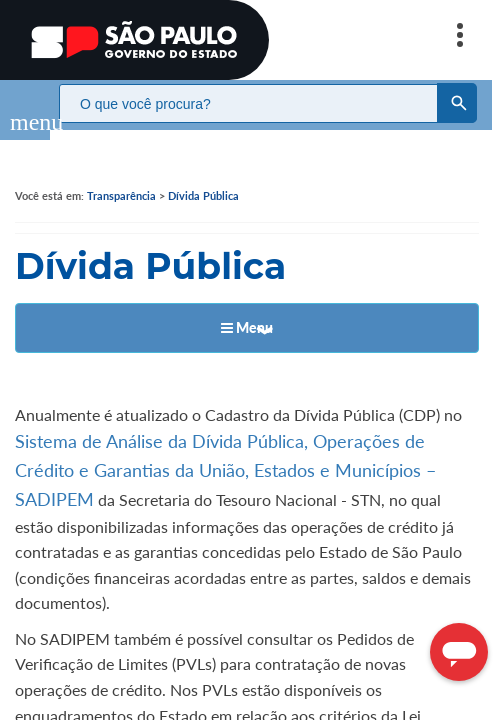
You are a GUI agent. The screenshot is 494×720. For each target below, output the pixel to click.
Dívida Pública (203, 175)
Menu (247, 307)
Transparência (121, 175)
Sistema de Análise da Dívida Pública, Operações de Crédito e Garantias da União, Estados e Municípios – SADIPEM (225, 450)
